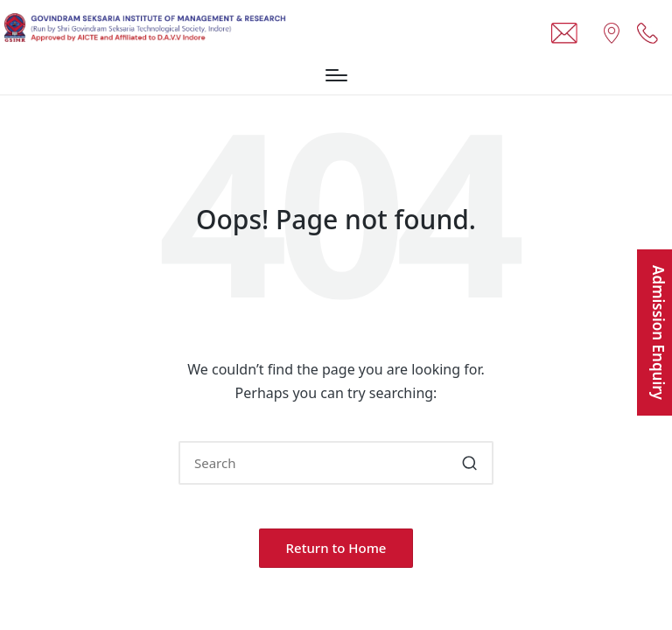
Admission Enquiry (658, 332)
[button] (469, 463)
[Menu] (336, 75)
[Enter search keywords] (336, 463)
